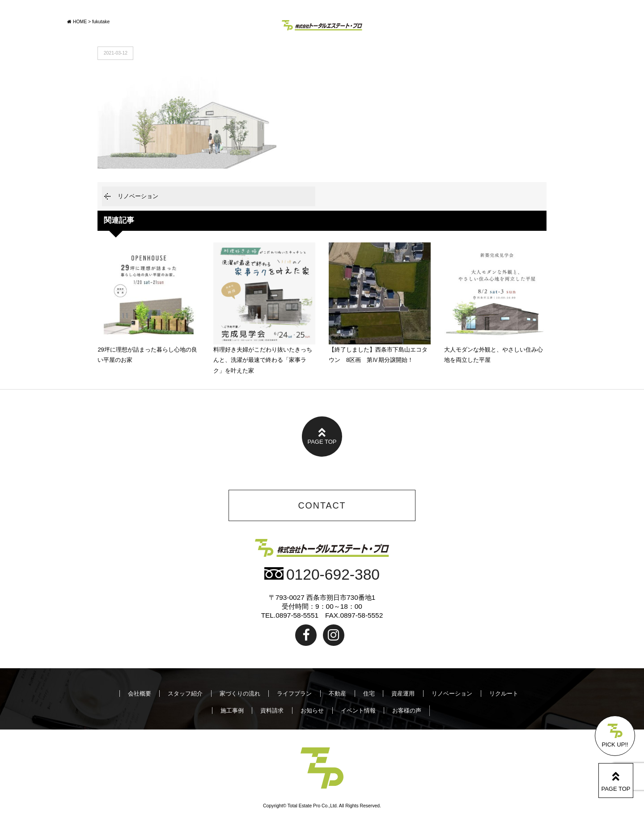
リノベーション (138, 196)
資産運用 (403, 694)
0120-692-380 (322, 575)
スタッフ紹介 (185, 694)
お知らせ (312, 711)
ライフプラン (294, 694)
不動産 (337, 694)
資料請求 (272, 711)
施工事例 (232, 711)
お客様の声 (407, 711)
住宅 (369, 694)
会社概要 (140, 694)
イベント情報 (358, 711)
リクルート (504, 694)
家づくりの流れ (240, 694)
